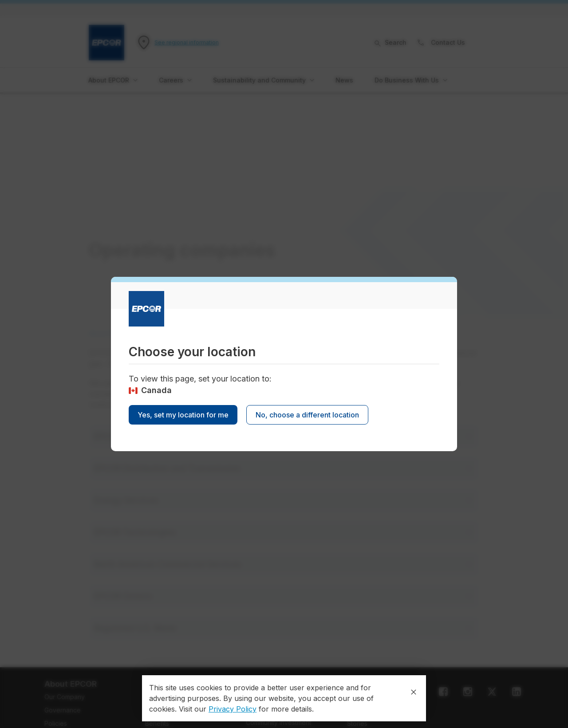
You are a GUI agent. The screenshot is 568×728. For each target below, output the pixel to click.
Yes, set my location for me (183, 415)
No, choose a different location (307, 415)
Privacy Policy (233, 709)
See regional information (187, 42)
